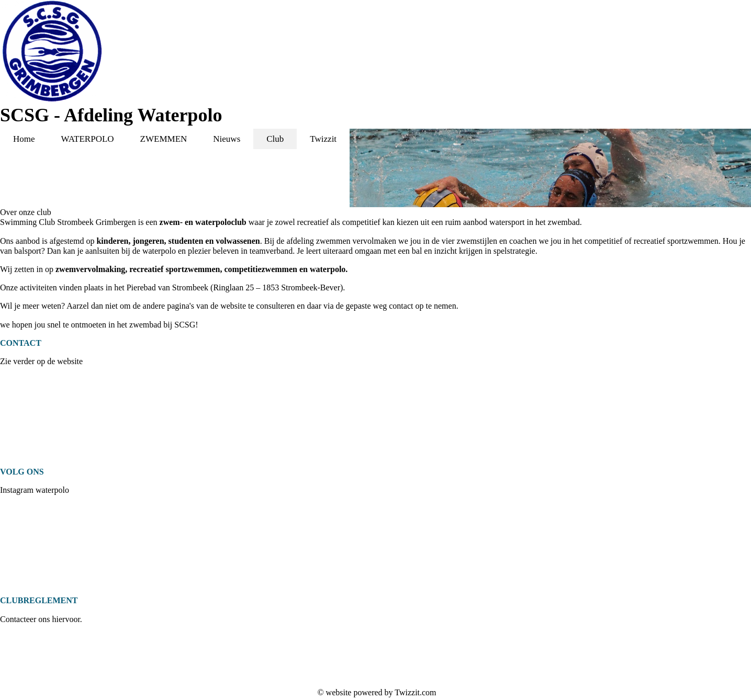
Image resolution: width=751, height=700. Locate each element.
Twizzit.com (415, 692)
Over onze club (26, 212)
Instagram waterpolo (35, 490)
